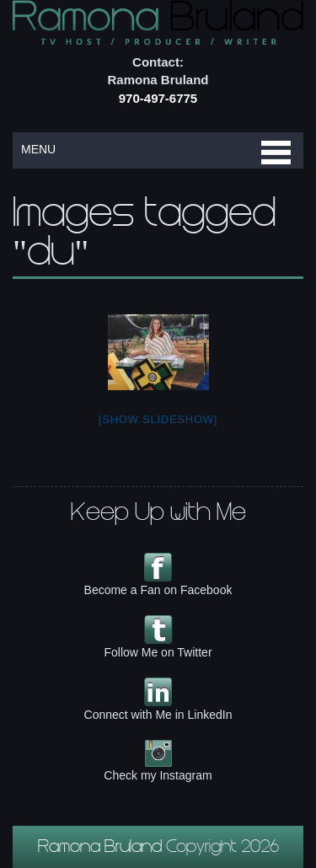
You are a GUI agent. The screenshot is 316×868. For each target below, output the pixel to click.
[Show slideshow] (158, 419)
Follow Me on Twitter (158, 652)
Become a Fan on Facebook (158, 590)
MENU (38, 149)
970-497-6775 (158, 98)
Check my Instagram (158, 775)
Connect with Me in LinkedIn (158, 715)
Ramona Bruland (102, 849)
